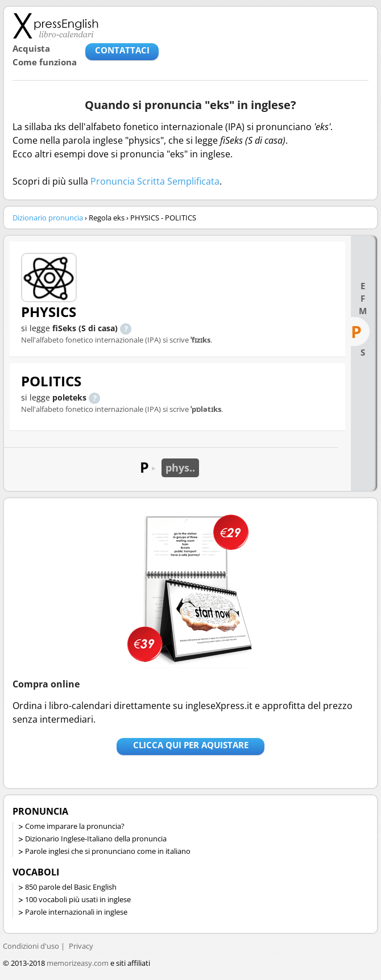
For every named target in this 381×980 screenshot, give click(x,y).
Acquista (31, 48)
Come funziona (45, 62)
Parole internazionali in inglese (76, 912)
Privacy (81, 946)
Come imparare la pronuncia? (75, 826)
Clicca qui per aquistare (191, 745)
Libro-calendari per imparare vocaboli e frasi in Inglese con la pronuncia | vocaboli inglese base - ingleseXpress (55, 26)
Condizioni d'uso (31, 946)
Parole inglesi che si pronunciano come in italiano (108, 851)
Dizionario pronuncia (48, 218)
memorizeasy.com (78, 963)
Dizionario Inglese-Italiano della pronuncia (96, 839)
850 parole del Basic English (71, 887)
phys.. (180, 468)
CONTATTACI (122, 50)
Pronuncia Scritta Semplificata (155, 181)
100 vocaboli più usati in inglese (78, 899)
